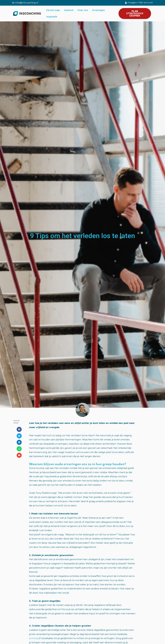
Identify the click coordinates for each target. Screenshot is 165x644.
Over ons (83, 10)
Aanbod (69, 10)
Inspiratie (52, 17)
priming (33, 638)
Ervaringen (99, 10)
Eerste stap (53, 10)
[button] (19, 429)
